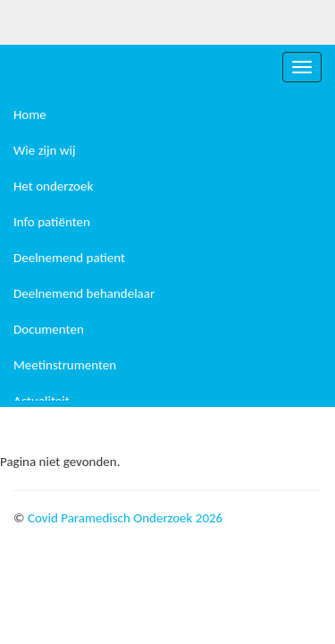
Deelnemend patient (69, 258)
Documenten (49, 329)
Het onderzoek (53, 186)
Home (30, 114)
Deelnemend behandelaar (84, 293)
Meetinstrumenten (65, 365)
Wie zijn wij (45, 150)
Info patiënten (52, 222)
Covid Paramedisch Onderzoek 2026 (125, 518)
